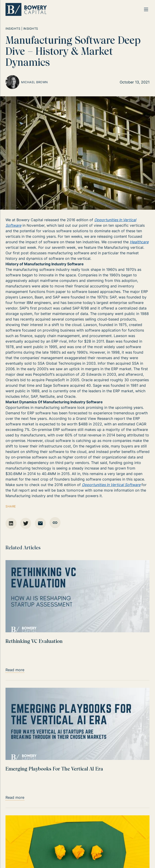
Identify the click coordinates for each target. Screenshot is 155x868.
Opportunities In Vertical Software (111, 485)
